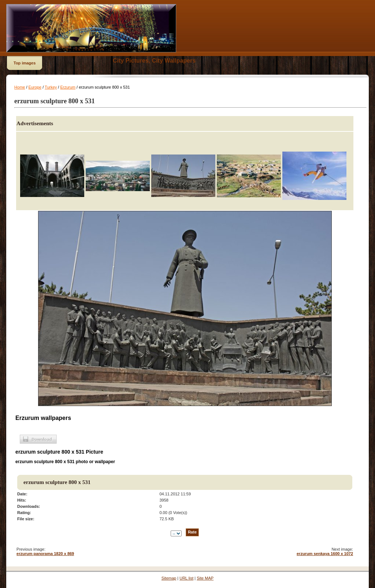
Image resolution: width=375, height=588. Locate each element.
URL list (186, 578)
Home (20, 87)
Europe (35, 87)
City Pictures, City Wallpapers (154, 61)
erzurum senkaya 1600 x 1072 (325, 554)
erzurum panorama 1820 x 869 (45, 554)
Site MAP (205, 578)
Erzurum (68, 87)
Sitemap (169, 578)
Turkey (51, 87)
